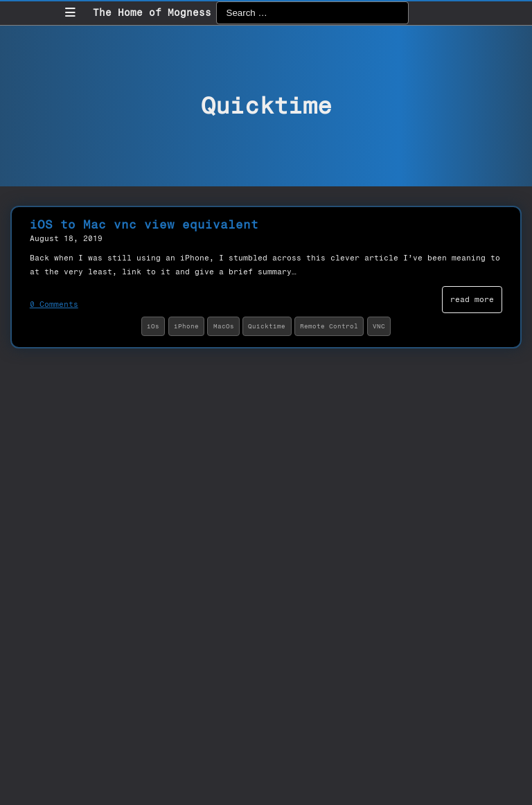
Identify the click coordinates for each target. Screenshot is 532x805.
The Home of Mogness (152, 13)
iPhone (186, 326)
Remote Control (329, 326)
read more (472, 299)
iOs (153, 326)
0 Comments (54, 304)
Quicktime (267, 326)
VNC (379, 326)
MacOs (224, 326)
